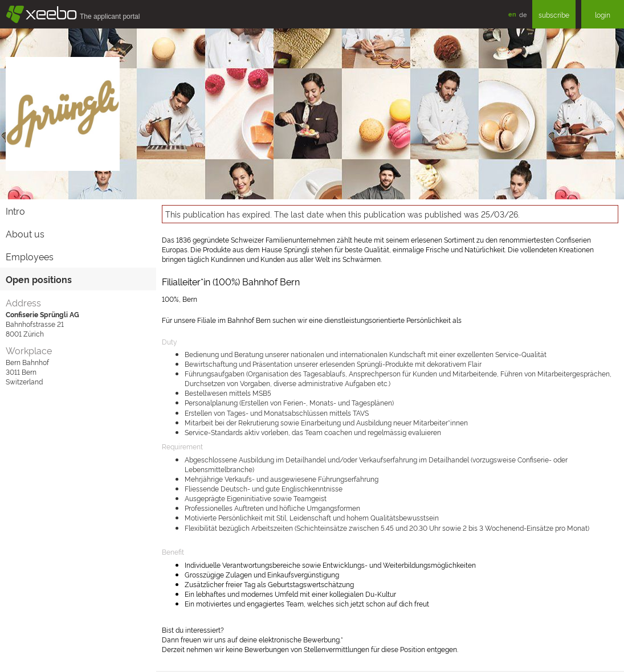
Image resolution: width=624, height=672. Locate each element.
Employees (30, 256)
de (523, 14)
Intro (15, 211)
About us (25, 233)
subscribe (554, 15)
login (603, 15)
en (512, 14)
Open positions (39, 279)
